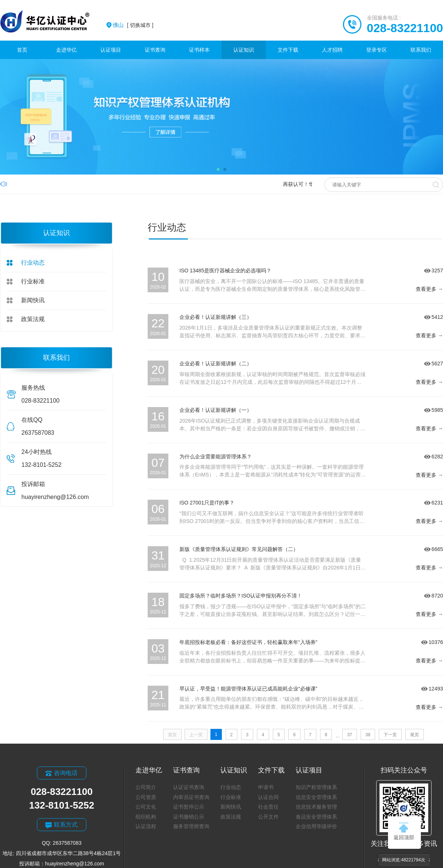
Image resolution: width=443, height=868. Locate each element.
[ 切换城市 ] (133, 25)
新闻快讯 (33, 300)
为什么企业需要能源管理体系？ (216, 457)
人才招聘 (332, 50)
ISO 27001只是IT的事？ (207, 503)
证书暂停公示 (189, 807)
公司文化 (146, 807)
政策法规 (33, 319)
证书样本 (199, 50)
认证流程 (146, 826)
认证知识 (244, 50)
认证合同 (268, 797)
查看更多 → (429, 289)
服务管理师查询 (191, 826)
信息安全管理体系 (316, 797)
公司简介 (146, 787)
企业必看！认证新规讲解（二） (216, 364)
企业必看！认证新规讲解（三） (216, 317)
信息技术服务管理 (316, 807)
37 (349, 735)
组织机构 (146, 817)
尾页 (415, 735)
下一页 (390, 735)
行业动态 (33, 263)
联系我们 (421, 50)
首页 (22, 50)
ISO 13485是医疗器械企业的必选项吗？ (225, 271)
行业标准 (33, 281)
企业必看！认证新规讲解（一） (216, 410)
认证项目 (111, 50)
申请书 (266, 787)
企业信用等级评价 (316, 826)
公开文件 (268, 817)
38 (368, 735)
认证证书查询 (189, 787)
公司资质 (146, 797)
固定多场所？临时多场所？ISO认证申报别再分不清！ (241, 596)
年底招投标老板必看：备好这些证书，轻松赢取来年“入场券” (248, 642)
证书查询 (155, 50)
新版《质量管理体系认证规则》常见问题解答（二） (239, 549)
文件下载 (288, 50)
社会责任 (268, 807)
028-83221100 (405, 28)
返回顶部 (404, 831)
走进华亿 (66, 50)
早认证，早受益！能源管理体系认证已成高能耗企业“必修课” (248, 689)
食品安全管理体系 (316, 817)
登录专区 (377, 50)
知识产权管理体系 (316, 787)
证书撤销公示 (189, 817)
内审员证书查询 (191, 797)
